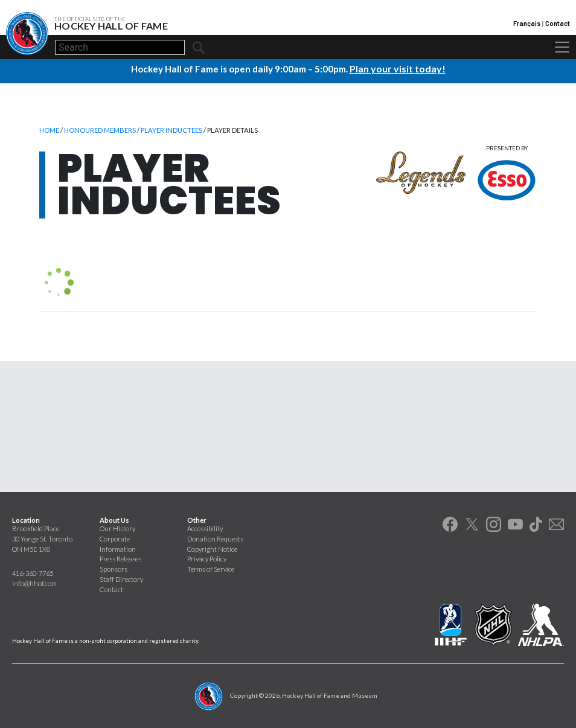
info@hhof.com (34, 583)
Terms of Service (211, 568)
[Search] (120, 47)
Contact (558, 23)
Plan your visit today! (397, 68)
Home (49, 129)
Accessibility (205, 528)
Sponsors (114, 568)
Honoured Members (100, 129)
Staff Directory (121, 579)
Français (527, 23)
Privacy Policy (207, 558)
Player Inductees (171, 129)
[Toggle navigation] (562, 47)
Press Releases (120, 558)
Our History (117, 528)
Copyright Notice (212, 548)
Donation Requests (215, 538)
